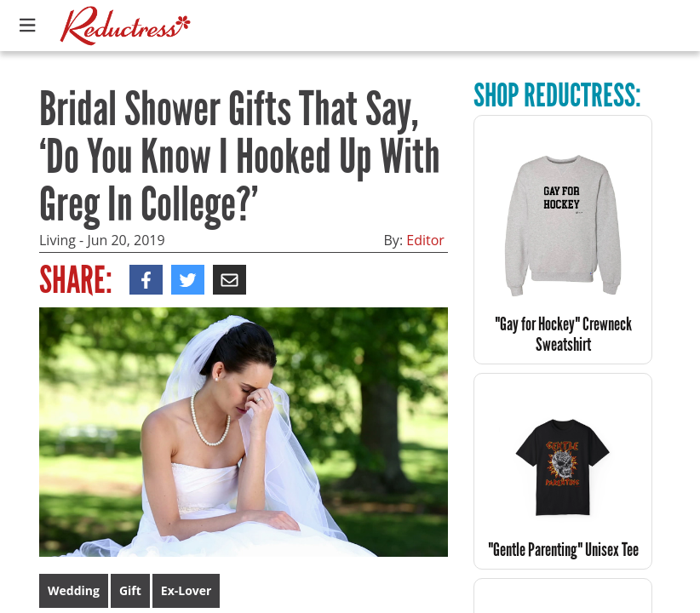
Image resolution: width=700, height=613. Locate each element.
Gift (130, 590)
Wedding (74, 590)
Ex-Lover (186, 590)
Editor (425, 240)
